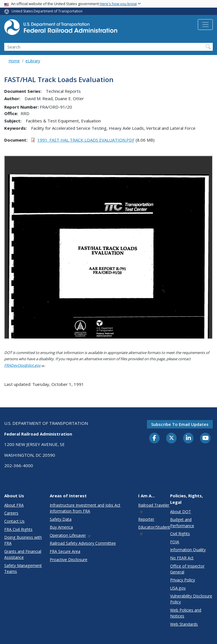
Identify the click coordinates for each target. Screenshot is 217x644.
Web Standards (184, 624)
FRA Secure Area (65, 551)
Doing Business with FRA (23, 540)
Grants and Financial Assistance (23, 554)
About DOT (181, 512)
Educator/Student (154, 530)
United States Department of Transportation (47, 11)
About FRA (14, 505)
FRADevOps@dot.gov (24, 365)
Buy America (61, 527)
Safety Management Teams (23, 568)
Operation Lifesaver (70, 535)
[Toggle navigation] (205, 25)
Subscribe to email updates (180, 424)
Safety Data (61, 519)
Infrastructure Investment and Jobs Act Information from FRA (85, 508)
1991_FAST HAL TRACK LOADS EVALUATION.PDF (86, 140)
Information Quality (188, 550)
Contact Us (14, 521)
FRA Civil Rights (18, 529)
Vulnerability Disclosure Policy (191, 599)
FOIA (175, 542)
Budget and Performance (182, 522)
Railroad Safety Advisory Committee (83, 543)
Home (14, 61)
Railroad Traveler (154, 508)
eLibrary (33, 61)
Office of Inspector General (187, 569)
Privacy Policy (183, 580)
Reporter (146, 519)
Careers (11, 513)
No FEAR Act (182, 558)
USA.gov (178, 588)
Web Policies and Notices (186, 613)
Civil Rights (180, 534)
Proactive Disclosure (69, 560)
